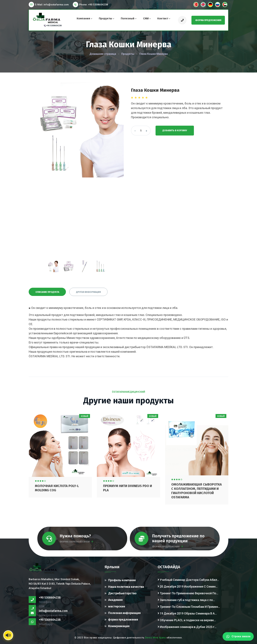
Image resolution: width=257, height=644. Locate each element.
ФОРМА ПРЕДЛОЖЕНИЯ (168, 547)
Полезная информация (124, 613)
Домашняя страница (103, 54)
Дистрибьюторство (122, 593)
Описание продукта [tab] (47, 292)
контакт (163, 18)
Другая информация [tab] (88, 292)
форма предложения (123, 619)
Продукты (105, 18)
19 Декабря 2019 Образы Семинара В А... (187, 613)
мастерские (117, 606)
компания (83, 18)
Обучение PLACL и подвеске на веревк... (187, 620)
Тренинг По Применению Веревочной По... (188, 593)
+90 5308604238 (54, 26)
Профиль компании (122, 580)
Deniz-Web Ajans (155, 638)
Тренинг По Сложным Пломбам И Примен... (189, 606)
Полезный (128, 18)
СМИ (146, 18)
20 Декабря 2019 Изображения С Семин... (188, 586)
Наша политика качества (126, 587)
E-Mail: (52, 5)
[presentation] (53, 266)
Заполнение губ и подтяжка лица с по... (186, 600)
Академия (115, 600)
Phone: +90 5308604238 (94, 5)
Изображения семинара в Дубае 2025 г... (187, 627)
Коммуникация (119, 626)
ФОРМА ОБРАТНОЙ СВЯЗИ (76, 542)
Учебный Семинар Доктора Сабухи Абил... (188, 580)
